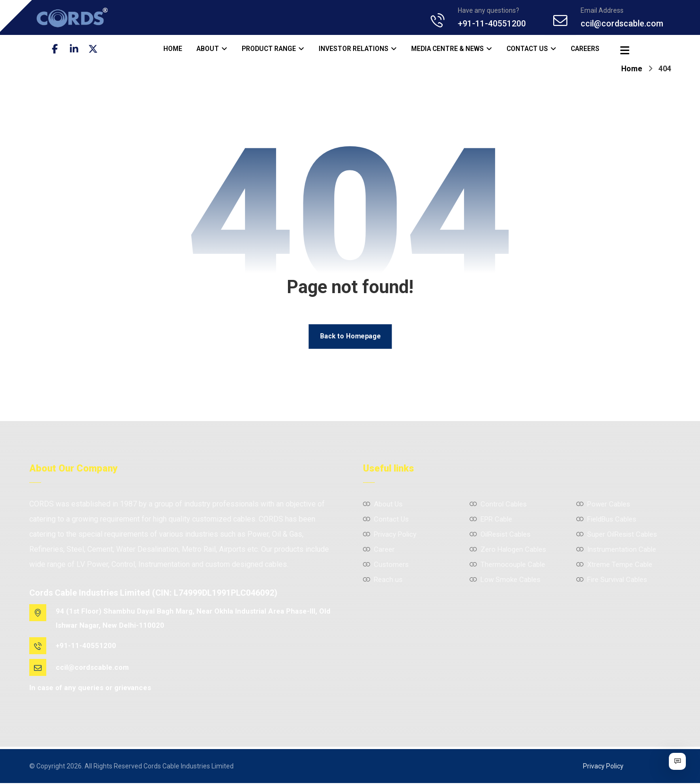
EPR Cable (491, 520)
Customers (386, 565)
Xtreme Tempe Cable (614, 565)
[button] (55, 49)
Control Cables (498, 505)
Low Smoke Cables (505, 580)
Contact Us (386, 520)
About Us (383, 505)
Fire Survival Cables (612, 580)
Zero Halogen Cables (508, 550)
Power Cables (603, 505)
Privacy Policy (390, 535)
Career (379, 550)
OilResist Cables (500, 535)
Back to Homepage (350, 337)
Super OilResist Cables (617, 535)
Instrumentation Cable (616, 550)
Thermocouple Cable (507, 565)
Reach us (383, 580)
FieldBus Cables (606, 520)
